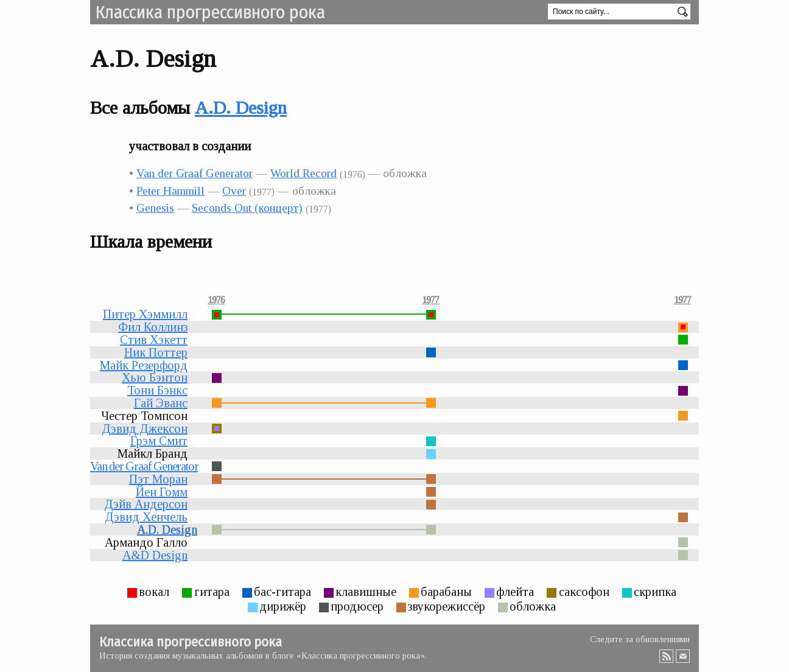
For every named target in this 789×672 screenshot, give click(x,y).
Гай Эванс (161, 403)
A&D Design (155, 555)
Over (234, 191)
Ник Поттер (156, 352)
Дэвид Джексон (145, 429)
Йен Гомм (162, 492)
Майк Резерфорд (144, 365)
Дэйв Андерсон (146, 504)
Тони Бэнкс (157, 390)
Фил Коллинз (153, 327)
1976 (216, 300)
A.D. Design (241, 107)
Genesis (155, 208)
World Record (303, 173)
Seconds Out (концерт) (247, 208)
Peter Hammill (170, 191)
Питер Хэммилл (145, 314)
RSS (667, 656)
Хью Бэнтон (155, 377)
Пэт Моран (158, 479)
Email (683, 656)
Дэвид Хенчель (146, 517)
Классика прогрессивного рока (210, 12)
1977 (430, 300)
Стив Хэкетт (154, 340)
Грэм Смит (159, 441)
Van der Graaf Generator (195, 173)
